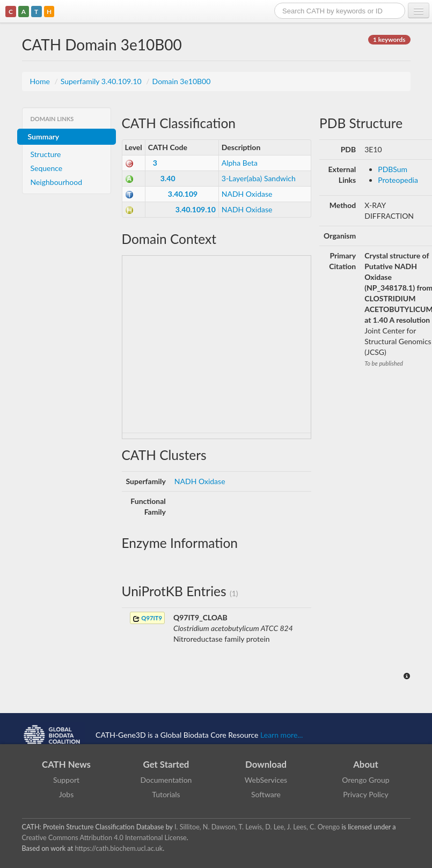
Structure (46, 154)
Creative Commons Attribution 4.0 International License (104, 838)
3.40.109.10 (196, 209)
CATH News (66, 764)
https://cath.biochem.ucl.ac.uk (119, 848)
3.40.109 (183, 194)
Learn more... (281, 734)
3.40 (168, 178)
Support (66, 780)
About (366, 764)
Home (41, 81)
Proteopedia (398, 180)
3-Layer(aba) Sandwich (259, 178)
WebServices (266, 780)
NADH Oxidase (247, 194)
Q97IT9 (147, 618)
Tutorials (166, 794)
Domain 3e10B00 (182, 81)
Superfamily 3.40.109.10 (102, 81)
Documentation (166, 780)
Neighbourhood (57, 182)
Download (266, 764)
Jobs (67, 794)
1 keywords (389, 39)
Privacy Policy (365, 794)
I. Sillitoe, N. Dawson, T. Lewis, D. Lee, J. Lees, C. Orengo (257, 827)
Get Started (166, 764)
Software (266, 794)
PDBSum (393, 169)
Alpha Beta (240, 163)
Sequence (47, 168)
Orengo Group (365, 780)
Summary (44, 136)
